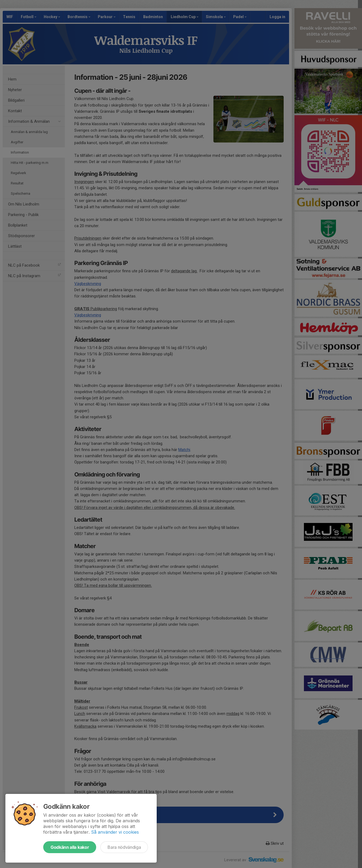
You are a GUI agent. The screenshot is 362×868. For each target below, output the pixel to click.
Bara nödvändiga (124, 847)
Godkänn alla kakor (70, 847)
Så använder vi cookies (115, 832)
